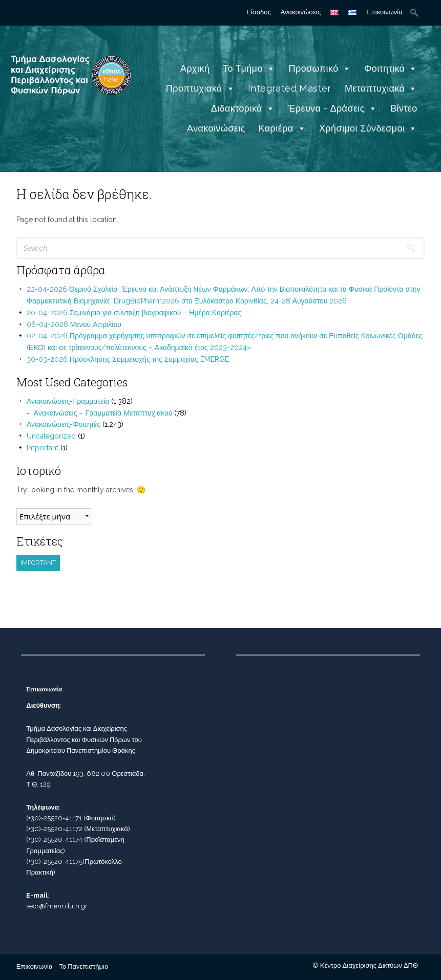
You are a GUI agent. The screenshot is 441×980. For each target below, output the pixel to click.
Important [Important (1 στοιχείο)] (38, 563)
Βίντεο (404, 108)
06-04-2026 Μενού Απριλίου (74, 324)
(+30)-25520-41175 (54, 862)
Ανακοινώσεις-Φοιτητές (64, 424)
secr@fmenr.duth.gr (57, 906)
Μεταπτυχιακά (381, 88)
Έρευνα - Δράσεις (332, 108)
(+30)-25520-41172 (54, 829)
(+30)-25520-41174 (54, 840)
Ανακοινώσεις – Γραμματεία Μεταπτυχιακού (103, 413)
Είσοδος (259, 12)
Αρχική (195, 68)
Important (43, 448)
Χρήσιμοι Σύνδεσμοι (368, 128)
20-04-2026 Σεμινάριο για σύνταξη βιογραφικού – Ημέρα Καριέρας (134, 313)
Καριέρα (282, 128)
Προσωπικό (320, 68)
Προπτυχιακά (200, 88)
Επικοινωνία (384, 12)
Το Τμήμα (249, 68)
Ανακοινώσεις (301, 12)
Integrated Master (290, 88)
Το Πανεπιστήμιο (83, 966)
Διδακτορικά (243, 108)
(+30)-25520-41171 (54, 818)
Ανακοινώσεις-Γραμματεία (68, 401)
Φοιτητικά (391, 68)
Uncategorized (51, 436)
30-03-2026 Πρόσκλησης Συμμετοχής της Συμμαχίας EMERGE (128, 359)
